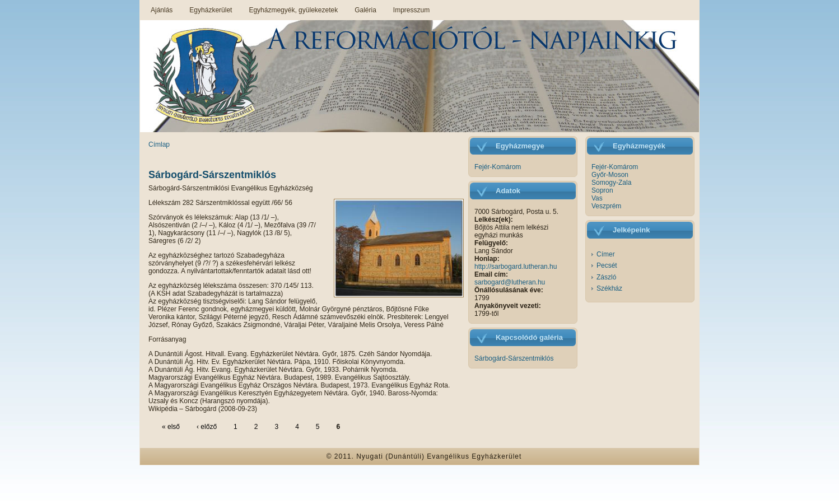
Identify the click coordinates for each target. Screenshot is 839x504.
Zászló (606, 277)
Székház (609, 288)
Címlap (159, 144)
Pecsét (607, 265)
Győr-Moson (610, 175)
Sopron (602, 190)
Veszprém (606, 206)
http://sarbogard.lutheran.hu (516, 267)
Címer (606, 254)
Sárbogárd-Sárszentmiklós (212, 175)
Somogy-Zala (611, 183)
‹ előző (207, 427)
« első (171, 427)
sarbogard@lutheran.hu (510, 282)
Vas (597, 198)
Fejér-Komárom (498, 167)
